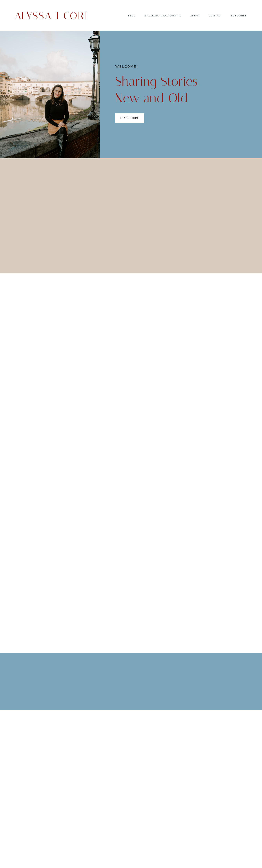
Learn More (130, 118)
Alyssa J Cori (51, 16)
